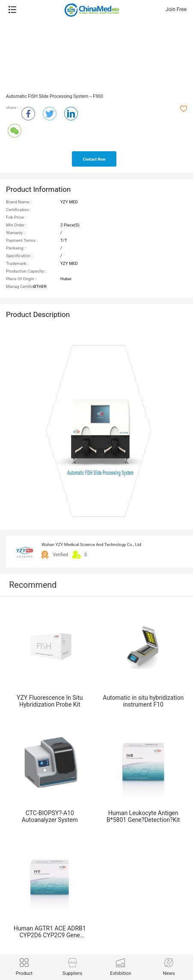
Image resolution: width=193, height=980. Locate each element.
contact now (94, 159)
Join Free (176, 9)
